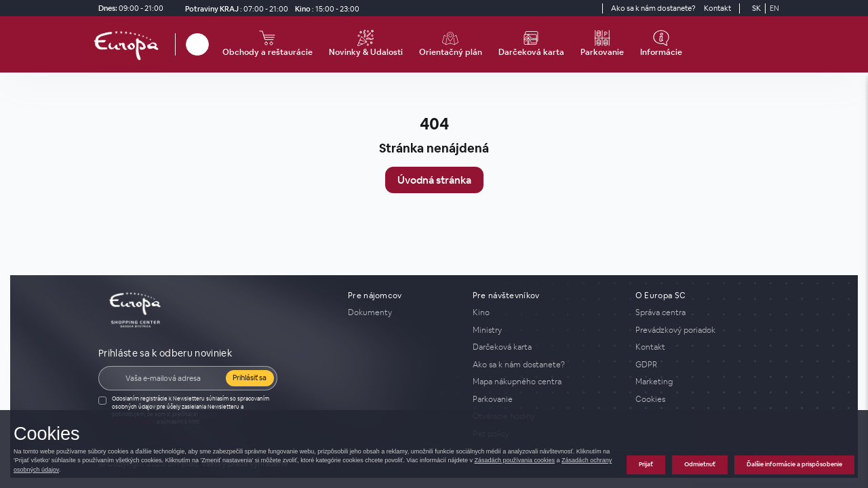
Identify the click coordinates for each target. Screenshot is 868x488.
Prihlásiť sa (250, 378)
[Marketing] (703, 382)
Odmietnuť (700, 464)
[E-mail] (171, 378)
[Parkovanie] (602, 44)
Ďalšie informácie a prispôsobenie (794, 464)
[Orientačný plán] (451, 44)
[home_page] (130, 44)
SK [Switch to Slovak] (756, 8)
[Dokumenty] (402, 312)
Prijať (646, 464)
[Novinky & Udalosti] (366, 44)
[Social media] (566, 8)
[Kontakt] (717, 8)
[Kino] (325, 8)
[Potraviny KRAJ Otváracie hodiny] (234, 8)
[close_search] (211, 44)
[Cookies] (703, 399)
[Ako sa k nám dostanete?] (653, 8)
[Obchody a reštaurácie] (268, 44)
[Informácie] (661, 44)
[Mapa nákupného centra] (546, 382)
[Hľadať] (197, 44)
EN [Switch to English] (774, 8)
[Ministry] (546, 330)
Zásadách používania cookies (515, 460)
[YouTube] (590, 8)
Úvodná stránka (434, 180)
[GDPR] (703, 365)
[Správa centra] (703, 312)
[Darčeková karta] (531, 44)
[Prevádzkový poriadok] (703, 330)
